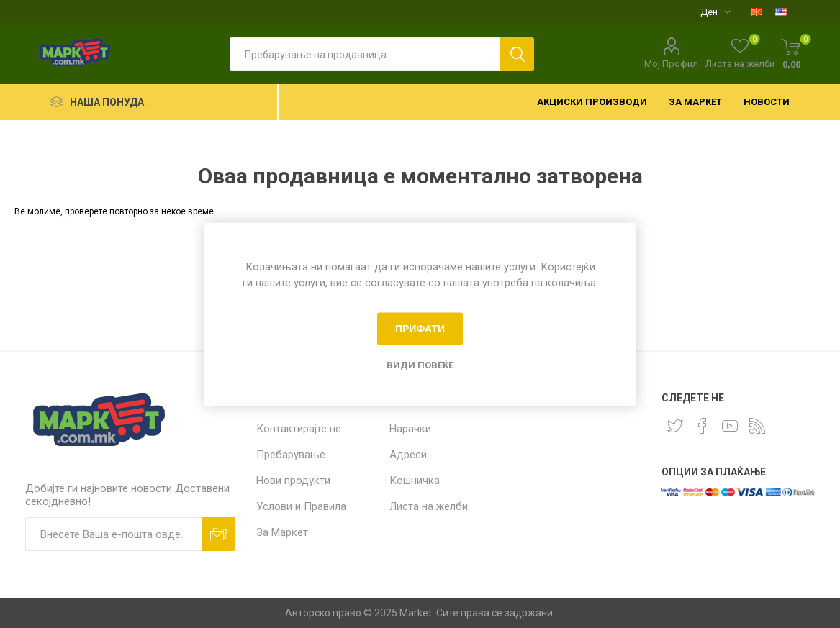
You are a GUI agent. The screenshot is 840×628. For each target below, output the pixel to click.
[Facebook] (703, 426)
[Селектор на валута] (715, 12)
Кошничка (415, 481)
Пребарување (291, 455)
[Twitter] (675, 426)
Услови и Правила (301, 506)
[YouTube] (730, 426)
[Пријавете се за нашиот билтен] (113, 534)
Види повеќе (420, 364)
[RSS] (757, 426)
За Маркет (282, 532)
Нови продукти (293, 481)
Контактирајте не (299, 429)
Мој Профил (671, 64)
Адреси (408, 455)
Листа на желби (429, 506)
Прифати (420, 329)
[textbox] (365, 54)
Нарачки (410, 429)
